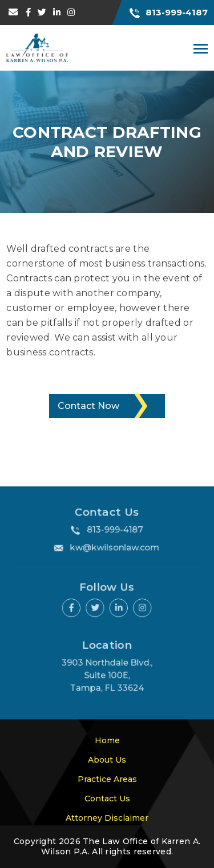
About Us (107, 760)
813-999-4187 (169, 12)
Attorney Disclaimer (107, 818)
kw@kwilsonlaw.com (114, 547)
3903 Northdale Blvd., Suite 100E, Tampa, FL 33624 (107, 675)
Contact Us (107, 799)
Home (107, 740)
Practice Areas (107, 779)
